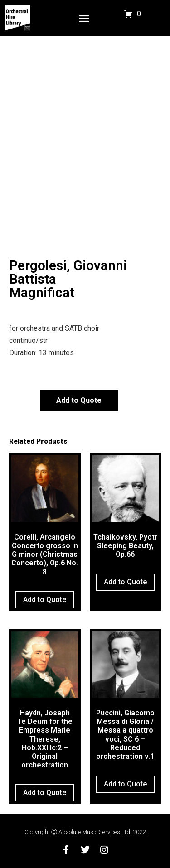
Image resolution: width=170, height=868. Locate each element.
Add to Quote (79, 400)
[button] (84, 18)
